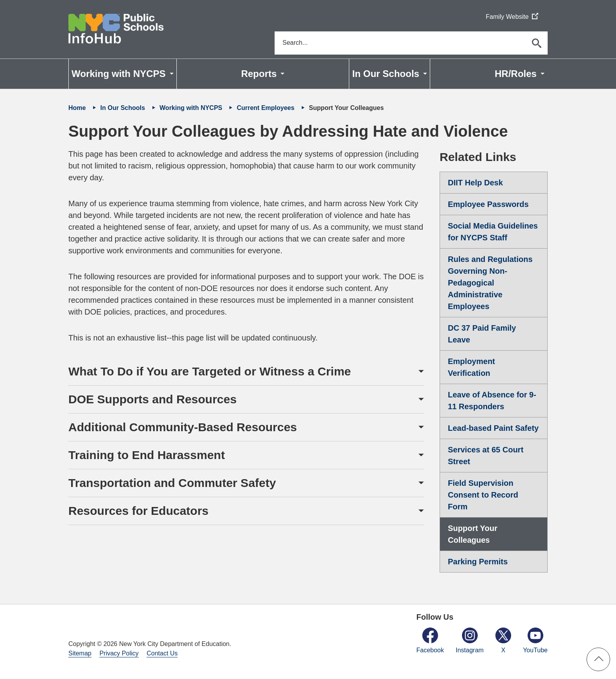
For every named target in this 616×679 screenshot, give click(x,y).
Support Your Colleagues (473, 534)
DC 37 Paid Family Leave (482, 334)
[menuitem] (123, 74)
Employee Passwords (488, 205)
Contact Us (162, 654)
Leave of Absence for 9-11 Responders (492, 401)
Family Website (512, 17)
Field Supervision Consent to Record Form (483, 495)
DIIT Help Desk (475, 183)
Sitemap (80, 654)
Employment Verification (471, 368)
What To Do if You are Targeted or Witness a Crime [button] (210, 372)
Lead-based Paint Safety (493, 428)
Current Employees (267, 108)
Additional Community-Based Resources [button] (183, 427)
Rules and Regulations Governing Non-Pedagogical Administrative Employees (490, 283)
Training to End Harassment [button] (147, 455)
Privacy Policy (119, 654)
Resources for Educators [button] (138, 511)
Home (78, 108)
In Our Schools (123, 108)
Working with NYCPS (192, 108)
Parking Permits (478, 562)
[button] (598, 659)
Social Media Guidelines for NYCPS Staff (493, 232)
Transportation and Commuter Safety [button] (172, 483)
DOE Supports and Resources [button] (152, 400)
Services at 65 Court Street (486, 456)
